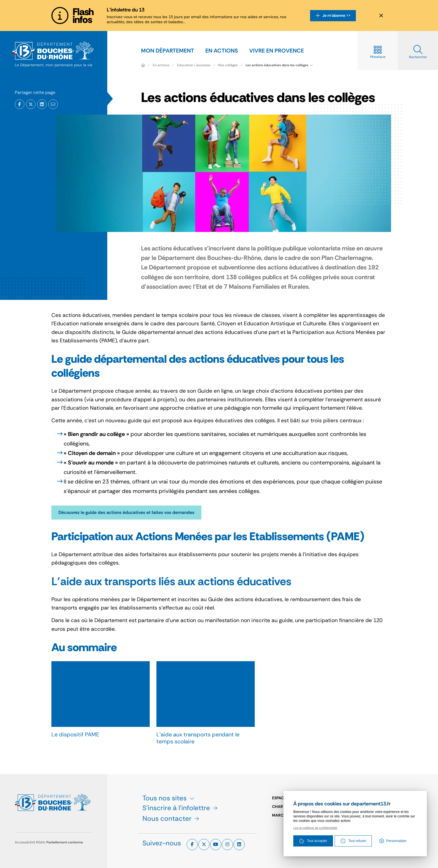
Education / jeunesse (194, 65)
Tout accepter (313, 841)
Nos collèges (228, 65)
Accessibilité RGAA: (49, 842)
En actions (161, 65)
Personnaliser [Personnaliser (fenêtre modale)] (396, 841)
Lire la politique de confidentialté (315, 828)
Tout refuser (353, 841)
